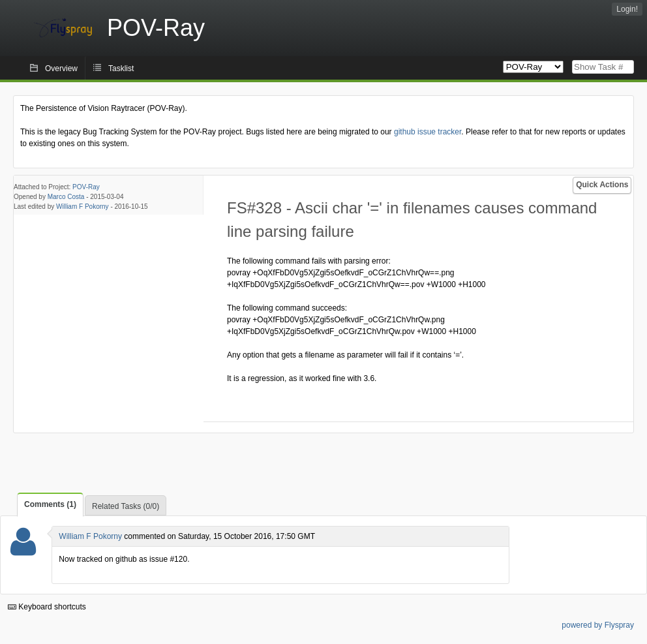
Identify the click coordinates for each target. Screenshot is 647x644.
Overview (61, 69)
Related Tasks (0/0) (126, 506)
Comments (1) (50, 504)
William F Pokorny (83, 207)
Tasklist (121, 69)
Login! (627, 9)
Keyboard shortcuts (47, 607)
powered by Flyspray (598, 625)
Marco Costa (66, 197)
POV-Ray (86, 187)
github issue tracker (428, 132)
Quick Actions (602, 185)
